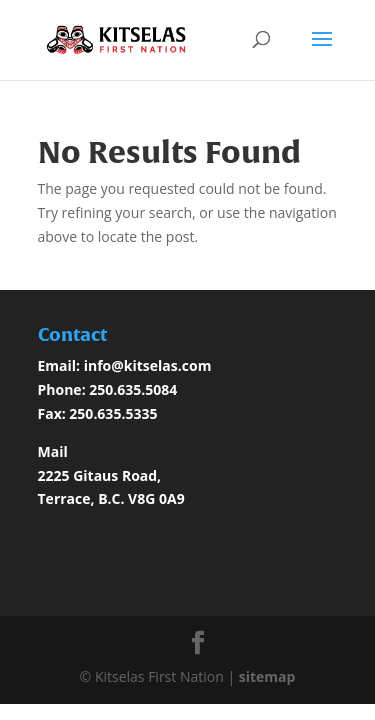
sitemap (267, 676)
